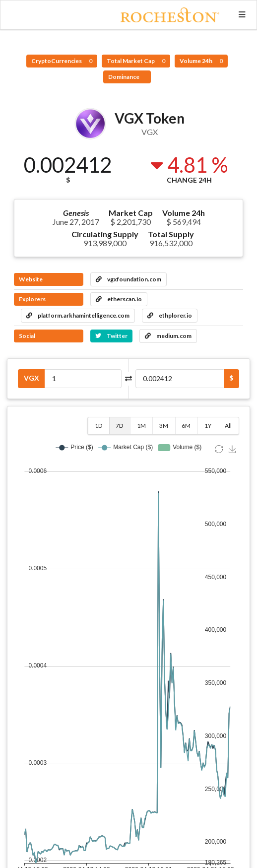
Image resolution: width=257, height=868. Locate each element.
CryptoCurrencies (62, 61)
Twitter (111, 336)
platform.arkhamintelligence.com (78, 315)
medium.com (168, 336)
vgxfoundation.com (128, 279)
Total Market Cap (136, 61)
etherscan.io (119, 299)
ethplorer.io (170, 315)
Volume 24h (201, 61)
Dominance (124, 77)
